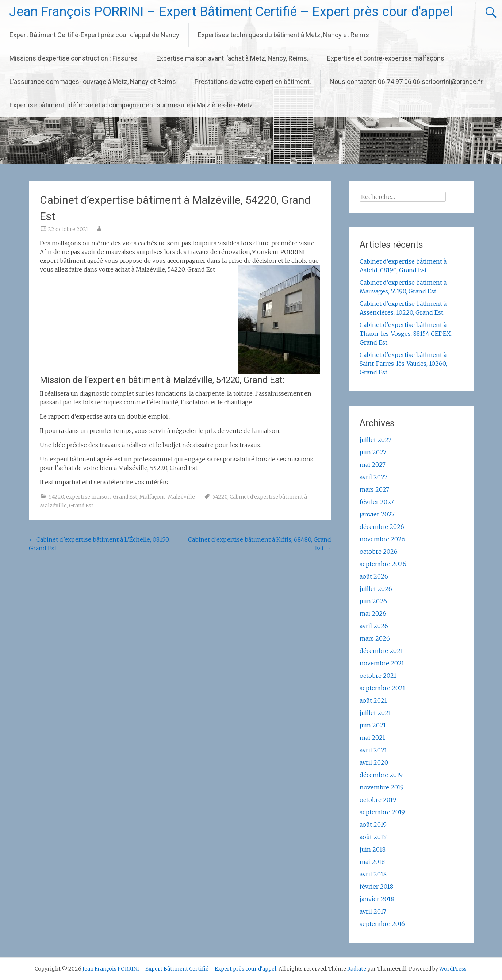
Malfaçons (153, 497)
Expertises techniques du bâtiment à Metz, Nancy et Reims (283, 35)
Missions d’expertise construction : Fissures (74, 58)
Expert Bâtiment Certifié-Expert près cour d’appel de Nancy (94, 35)
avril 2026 (374, 626)
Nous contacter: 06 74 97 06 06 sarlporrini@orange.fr (406, 82)
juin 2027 (373, 452)
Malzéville (181, 497)
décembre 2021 (381, 651)
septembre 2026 (383, 564)
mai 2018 (372, 862)
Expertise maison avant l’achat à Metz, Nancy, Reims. (232, 58)
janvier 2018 (377, 899)
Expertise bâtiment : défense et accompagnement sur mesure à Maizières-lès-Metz (131, 105)
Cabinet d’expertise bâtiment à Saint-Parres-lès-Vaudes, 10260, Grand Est (403, 364)
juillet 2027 (375, 440)
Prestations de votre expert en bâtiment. (253, 82)
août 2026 (374, 576)
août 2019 (373, 825)
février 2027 (377, 502)
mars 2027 (374, 489)
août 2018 (373, 837)
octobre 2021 (378, 676)
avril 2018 (373, 874)
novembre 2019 (382, 787)
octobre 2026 (379, 552)
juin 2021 (373, 725)
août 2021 (373, 700)
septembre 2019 (382, 812)
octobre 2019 (378, 800)
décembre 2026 (382, 527)
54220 (56, 497)
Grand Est (125, 497)
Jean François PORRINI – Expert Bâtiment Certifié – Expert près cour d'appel (231, 12)
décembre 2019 (381, 775)
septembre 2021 (382, 688)
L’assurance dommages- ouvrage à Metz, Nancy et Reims (93, 82)
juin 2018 (373, 849)
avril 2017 (373, 911)
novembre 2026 (382, 539)
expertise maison (88, 497)
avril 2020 (374, 762)
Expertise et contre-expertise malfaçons (386, 58)
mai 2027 (373, 465)
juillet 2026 (376, 589)
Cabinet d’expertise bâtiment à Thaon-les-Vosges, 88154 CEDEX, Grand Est (406, 334)
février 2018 (376, 887)
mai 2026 (373, 614)
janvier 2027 (377, 514)
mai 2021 (372, 738)
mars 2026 (375, 638)
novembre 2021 (382, 663)
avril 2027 (373, 477)
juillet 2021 (375, 713)
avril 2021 (373, 750)
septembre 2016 (382, 924)
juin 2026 (373, 601)
